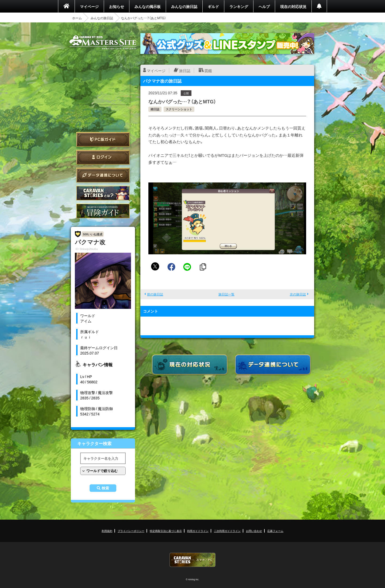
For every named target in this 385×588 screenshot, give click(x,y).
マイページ (89, 6)
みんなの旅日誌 (184, 6)
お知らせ (117, 6)
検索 (105, 488)
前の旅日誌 (155, 294)
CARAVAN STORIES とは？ (103, 193)
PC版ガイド (103, 139)
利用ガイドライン (198, 531)
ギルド (213, 6)
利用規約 (107, 531)
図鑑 (208, 71)
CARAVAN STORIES (192, 560)
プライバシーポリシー (131, 531)
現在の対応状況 (293, 6)
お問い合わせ (254, 531)
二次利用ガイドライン (227, 531)
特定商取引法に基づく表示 (166, 531)
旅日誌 (185, 71)
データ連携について (103, 175)
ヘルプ (264, 6)
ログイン (103, 157)
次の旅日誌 (298, 294)
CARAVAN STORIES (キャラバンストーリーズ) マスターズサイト (103, 42)
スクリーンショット (179, 109)
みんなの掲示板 (148, 6)
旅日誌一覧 (226, 294)
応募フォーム (275, 531)
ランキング (239, 6)
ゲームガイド (103, 211)
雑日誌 (155, 109)
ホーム (77, 18)
